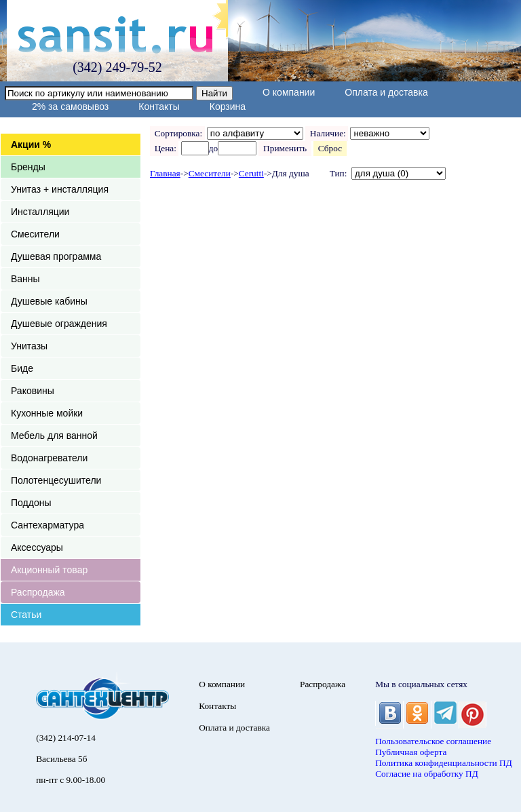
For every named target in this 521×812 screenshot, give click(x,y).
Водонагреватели (49, 458)
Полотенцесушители (56, 480)
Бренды (28, 167)
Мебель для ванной (54, 436)
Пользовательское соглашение (433, 741)
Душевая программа (56, 256)
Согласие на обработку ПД (427, 774)
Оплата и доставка (386, 92)
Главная (165, 173)
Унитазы (29, 346)
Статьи (26, 615)
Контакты (159, 107)
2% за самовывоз (70, 107)
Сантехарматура (47, 525)
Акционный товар (49, 570)
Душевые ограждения (59, 324)
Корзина (228, 107)
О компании (289, 92)
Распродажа (38, 592)
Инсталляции (40, 212)
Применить (285, 148)
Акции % (31, 144)
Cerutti (251, 173)
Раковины (33, 391)
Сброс (330, 148)
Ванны (25, 279)
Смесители (35, 234)
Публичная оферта (411, 752)
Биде (22, 368)
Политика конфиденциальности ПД (444, 763)
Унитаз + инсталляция (60, 189)
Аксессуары (37, 547)
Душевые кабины (49, 301)
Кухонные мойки (47, 413)
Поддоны (31, 503)
